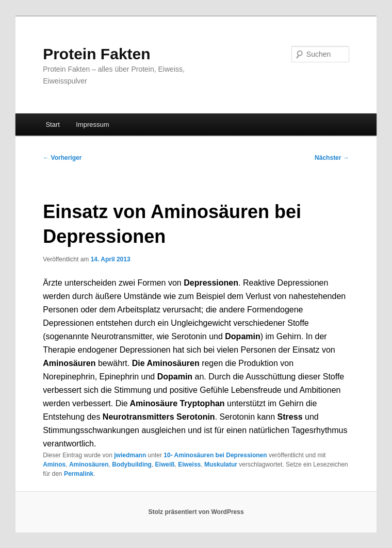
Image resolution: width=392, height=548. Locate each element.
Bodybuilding (132, 464)
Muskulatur (221, 464)
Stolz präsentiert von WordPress (196, 512)
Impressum (92, 124)
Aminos (54, 464)
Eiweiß (165, 464)
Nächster (332, 158)
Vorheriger (62, 158)
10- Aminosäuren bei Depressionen (215, 455)
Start (52, 124)
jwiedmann (130, 455)
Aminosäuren (89, 464)
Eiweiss (189, 464)
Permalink (79, 474)
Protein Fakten (96, 54)
